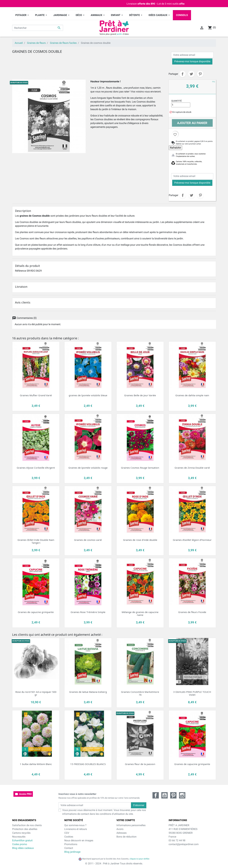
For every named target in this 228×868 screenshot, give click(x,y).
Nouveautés (19, 837)
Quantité (176, 101)
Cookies (69, 837)
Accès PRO (23, 794)
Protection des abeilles (25, 829)
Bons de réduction (126, 837)
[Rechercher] (38, 28)
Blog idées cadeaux (23, 848)
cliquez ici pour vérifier (139, 859)
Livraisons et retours (76, 829)
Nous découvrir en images (79, 840)
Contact (69, 848)
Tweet (191, 74)
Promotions (71, 844)
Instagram (182, 795)
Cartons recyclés (21, 833)
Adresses (122, 833)
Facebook (156, 795)
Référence (21, 271)
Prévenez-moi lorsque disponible (192, 61)
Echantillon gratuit (22, 840)
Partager (182, 74)
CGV (67, 833)
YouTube (164, 795)
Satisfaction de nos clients (27, 825)
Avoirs (120, 829)
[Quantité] (181, 105)
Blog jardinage (72, 852)
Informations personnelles (131, 825)
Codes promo (20, 844)
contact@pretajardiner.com (184, 844)
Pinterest (200, 74)
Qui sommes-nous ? (75, 825)
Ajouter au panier (192, 123)
